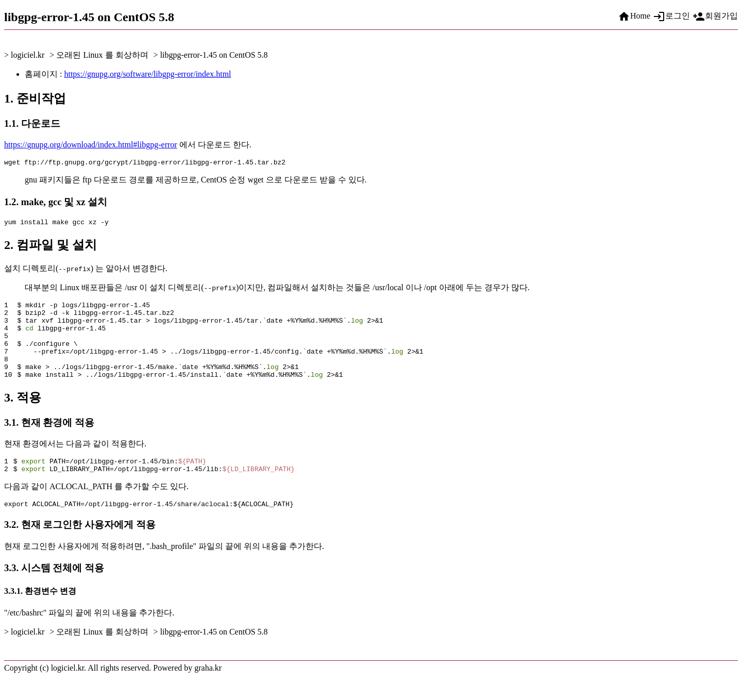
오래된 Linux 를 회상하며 (102, 55)
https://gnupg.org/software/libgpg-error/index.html (147, 74)
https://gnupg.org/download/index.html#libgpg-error (91, 145)
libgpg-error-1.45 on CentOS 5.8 (214, 55)
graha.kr (208, 691)
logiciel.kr (28, 55)
